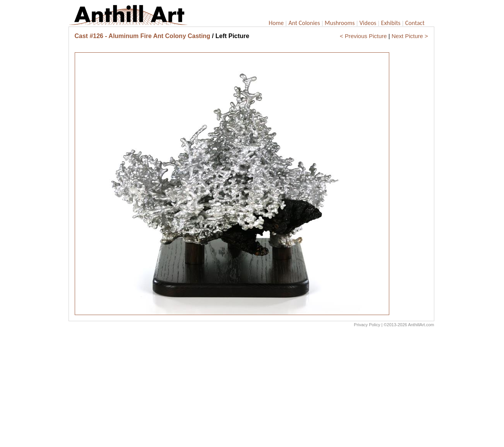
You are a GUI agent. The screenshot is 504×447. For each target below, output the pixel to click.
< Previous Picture (363, 36)
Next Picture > (410, 36)
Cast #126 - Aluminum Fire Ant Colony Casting (143, 36)
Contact (415, 23)
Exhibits (391, 23)
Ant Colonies (304, 23)
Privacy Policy (367, 325)
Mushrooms (340, 23)
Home (276, 23)
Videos (368, 23)
